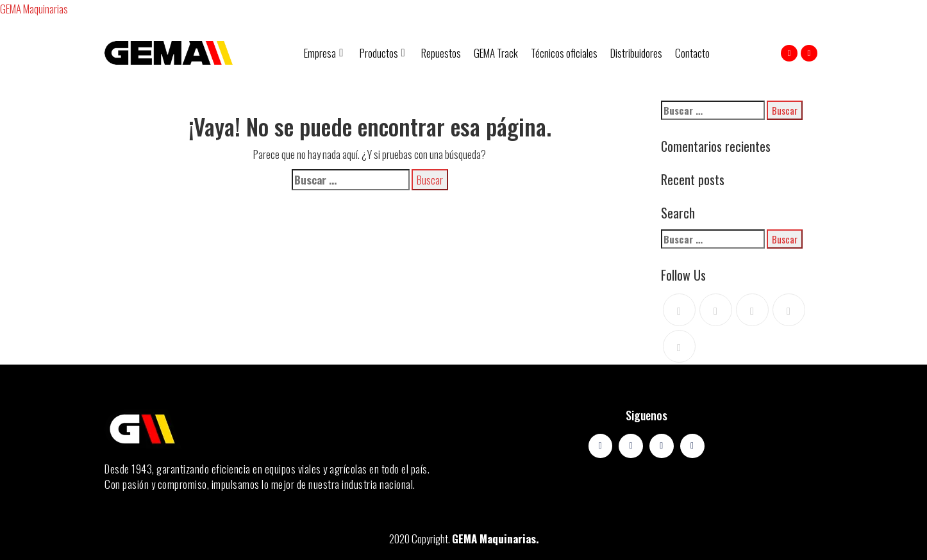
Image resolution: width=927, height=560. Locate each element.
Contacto (692, 53)
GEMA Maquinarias (34, 9)
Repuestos (441, 53)
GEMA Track (496, 53)
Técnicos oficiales (564, 53)
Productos (382, 53)
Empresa (323, 53)
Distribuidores (636, 53)
